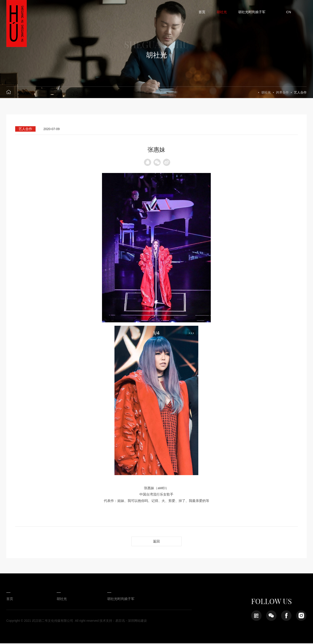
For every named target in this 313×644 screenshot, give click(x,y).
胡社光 (266, 92)
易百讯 (120, 621)
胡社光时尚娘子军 (113, 599)
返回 (156, 542)
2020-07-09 (51, 129)
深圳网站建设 (137, 621)
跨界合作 (282, 92)
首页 (10, 599)
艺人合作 (300, 92)
